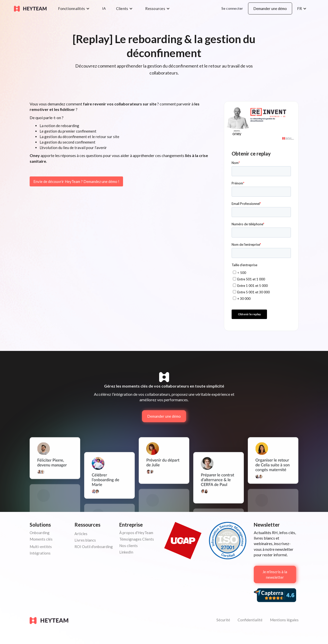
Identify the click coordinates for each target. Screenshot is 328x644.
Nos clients (129, 546)
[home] (30, 8)
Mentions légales (284, 620)
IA (104, 8)
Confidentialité (250, 620)
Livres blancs (85, 540)
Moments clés (41, 539)
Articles (81, 534)
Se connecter (232, 8)
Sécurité (223, 620)
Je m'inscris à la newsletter (275, 574)
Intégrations (40, 553)
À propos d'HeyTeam (136, 533)
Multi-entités (41, 547)
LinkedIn (126, 552)
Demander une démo (270, 8)
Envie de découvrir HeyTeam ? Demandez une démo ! (76, 181)
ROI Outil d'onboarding (94, 547)
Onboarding (40, 533)
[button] (75, 8)
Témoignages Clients (137, 539)
